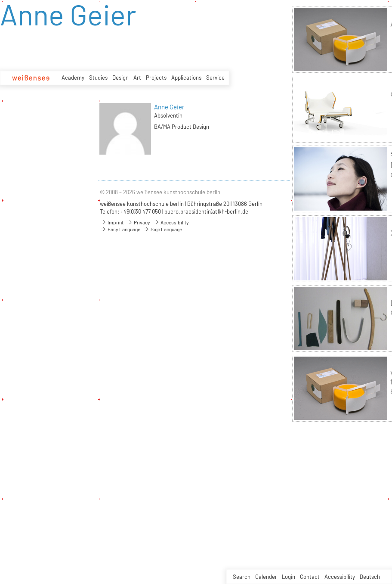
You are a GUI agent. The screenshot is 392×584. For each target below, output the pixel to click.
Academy (73, 78)
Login (289, 577)
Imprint (112, 222)
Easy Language (120, 229)
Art (137, 78)
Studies (98, 78)
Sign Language (162, 229)
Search (242, 577)
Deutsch (370, 577)
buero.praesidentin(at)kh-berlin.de (206, 211)
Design (120, 78)
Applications (186, 78)
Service (215, 78)
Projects (156, 78)
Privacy (138, 222)
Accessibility (340, 577)
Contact (310, 577)
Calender (266, 577)
